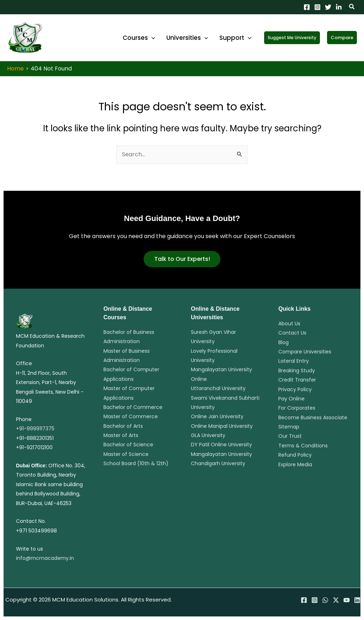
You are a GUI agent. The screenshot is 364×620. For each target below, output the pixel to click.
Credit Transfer (297, 380)
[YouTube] (347, 600)
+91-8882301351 (35, 438)
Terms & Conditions (303, 446)
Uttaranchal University (218, 388)
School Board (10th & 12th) (136, 463)
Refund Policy (295, 455)
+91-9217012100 (34, 447)
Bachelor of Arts (123, 426)
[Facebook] (307, 7)
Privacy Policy (295, 389)
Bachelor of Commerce (133, 407)
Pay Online (291, 399)
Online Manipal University (222, 426)
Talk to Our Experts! (182, 259)
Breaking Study (297, 371)
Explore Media (295, 464)
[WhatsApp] (325, 600)
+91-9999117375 (35, 429)
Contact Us (292, 333)
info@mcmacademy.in (45, 558)
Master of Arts (121, 435)
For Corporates (297, 408)
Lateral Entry (294, 361)
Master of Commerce (131, 416)
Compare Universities (305, 352)
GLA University (208, 435)
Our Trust (290, 436)
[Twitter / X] (336, 600)
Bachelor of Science (128, 445)
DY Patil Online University (221, 445)
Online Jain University (217, 416)
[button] (352, 7)
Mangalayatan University (221, 454)
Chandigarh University (218, 463)
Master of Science (126, 454)
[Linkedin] (339, 7)
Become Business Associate (313, 417)
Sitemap (289, 427)
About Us (289, 324)
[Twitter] (328, 7)
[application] (162, 38)
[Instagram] (317, 7)
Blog (283, 342)
